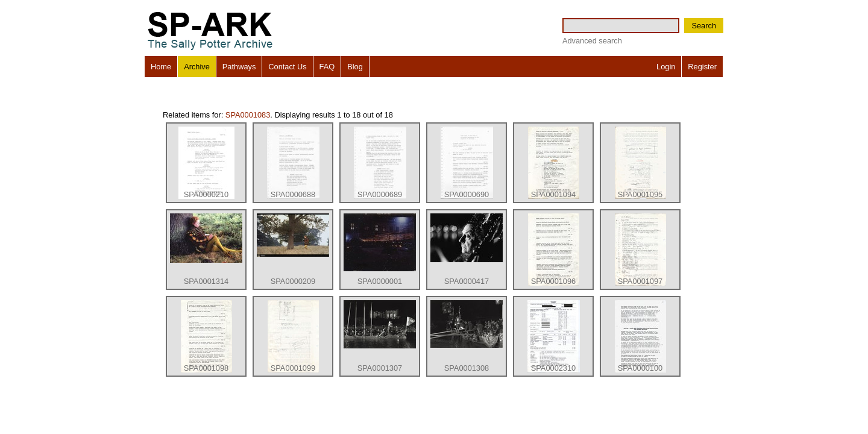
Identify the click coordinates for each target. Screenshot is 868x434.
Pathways (239, 67)
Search (704, 26)
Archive (197, 67)
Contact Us (287, 67)
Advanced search (592, 41)
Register (702, 67)
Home (161, 67)
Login (666, 67)
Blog (355, 67)
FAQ (327, 67)
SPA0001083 (248, 115)
